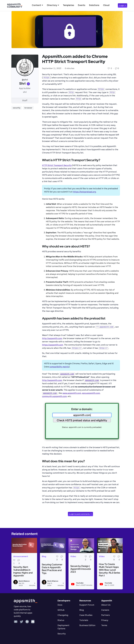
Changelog (63, 615)
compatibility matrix (59, 367)
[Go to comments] (116, 68)
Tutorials (84, 620)
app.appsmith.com (91, 393)
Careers (105, 610)
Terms (104, 625)
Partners (106, 615)
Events (82, 5)
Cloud (106, 5)
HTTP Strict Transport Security (57, 165)
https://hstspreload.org (84, 192)
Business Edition (87, 625)
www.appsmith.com (72, 393)
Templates (68, 5)
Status (61, 620)
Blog (82, 610)
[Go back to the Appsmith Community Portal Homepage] (15, 5)
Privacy (105, 620)
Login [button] (122, 5)
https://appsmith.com (53, 345)
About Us (106, 605)
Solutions (94, 5)
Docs (60, 605)
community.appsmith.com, (55, 396)
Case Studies (86, 615)
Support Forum (87, 605)
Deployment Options (63, 627)
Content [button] (36, 5)
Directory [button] (52, 5)
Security (62, 634)
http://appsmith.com (52, 338)
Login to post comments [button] (80, 514)
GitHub (61, 610)
